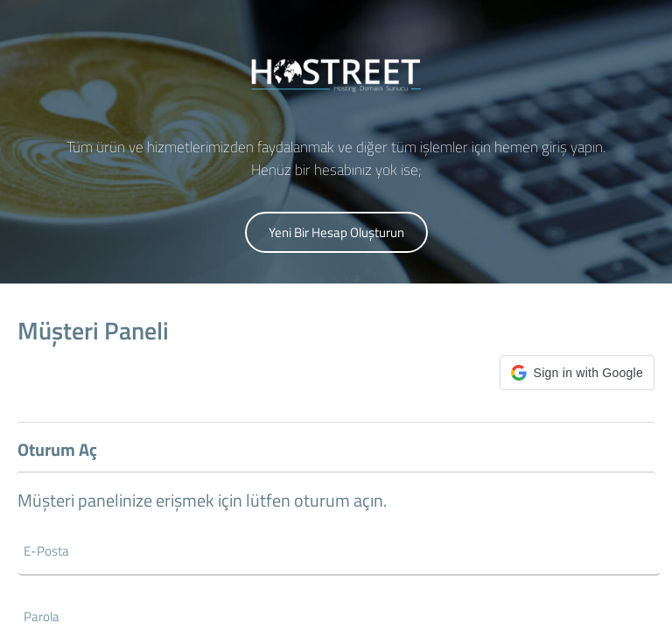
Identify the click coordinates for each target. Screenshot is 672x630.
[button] (577, 373)
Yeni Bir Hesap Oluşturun (336, 232)
